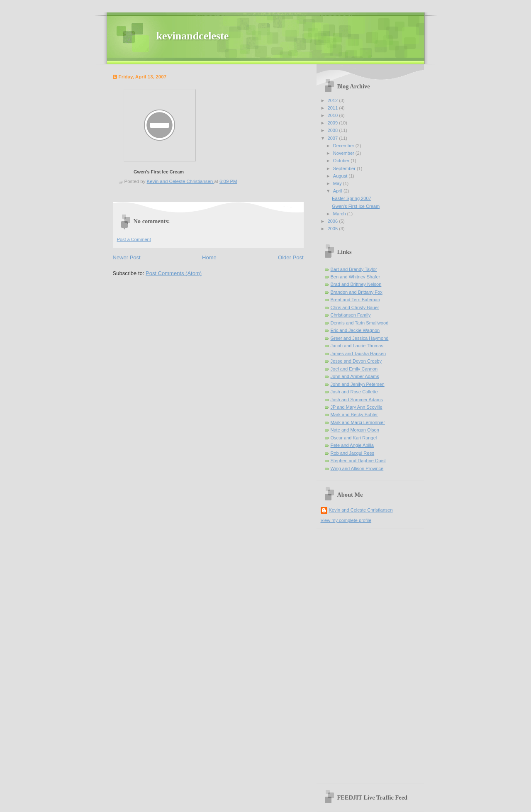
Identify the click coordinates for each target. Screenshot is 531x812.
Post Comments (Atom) (174, 273)
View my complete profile (346, 520)
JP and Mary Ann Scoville (357, 407)
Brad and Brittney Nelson (356, 284)
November (344, 153)
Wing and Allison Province (357, 468)
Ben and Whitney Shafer (356, 277)
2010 (334, 115)
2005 (334, 229)
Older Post (291, 257)
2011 (334, 108)
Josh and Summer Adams (357, 400)
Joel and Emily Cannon (354, 369)
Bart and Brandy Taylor (354, 269)
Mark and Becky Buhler (354, 415)
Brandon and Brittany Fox (357, 292)
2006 (334, 221)
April (338, 191)
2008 (334, 130)
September (345, 168)
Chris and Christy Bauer (355, 307)
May (338, 183)
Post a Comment (134, 239)
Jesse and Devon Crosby (356, 361)
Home (209, 257)
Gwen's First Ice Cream (159, 172)
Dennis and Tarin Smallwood (360, 323)
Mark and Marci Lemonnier (358, 422)
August (341, 176)
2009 (334, 123)
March (340, 214)
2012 (334, 100)
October (342, 161)
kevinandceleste (193, 36)
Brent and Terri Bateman (356, 300)
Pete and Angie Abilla (352, 445)
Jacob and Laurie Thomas (357, 346)
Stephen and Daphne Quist (358, 461)
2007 (334, 138)
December (344, 146)
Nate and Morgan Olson (355, 430)
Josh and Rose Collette (354, 392)
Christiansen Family (351, 315)
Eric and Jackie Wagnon (355, 330)
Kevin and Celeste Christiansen (361, 510)
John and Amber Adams (355, 376)
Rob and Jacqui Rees (353, 453)
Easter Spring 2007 (352, 198)
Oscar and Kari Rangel (354, 438)
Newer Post (127, 257)
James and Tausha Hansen (358, 354)
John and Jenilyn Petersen (358, 384)
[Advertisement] (346, 653)
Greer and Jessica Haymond (360, 338)
